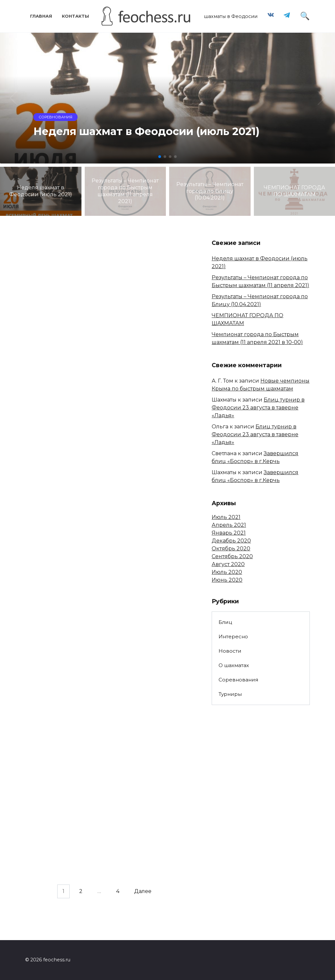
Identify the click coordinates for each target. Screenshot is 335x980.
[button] (160, 157)
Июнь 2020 (227, 580)
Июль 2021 (226, 517)
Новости (230, 651)
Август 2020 (228, 564)
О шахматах (234, 665)
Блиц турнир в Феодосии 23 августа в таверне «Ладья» (258, 408)
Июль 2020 (227, 572)
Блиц (225, 622)
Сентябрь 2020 (232, 556)
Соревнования (238, 680)
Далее (143, 892)
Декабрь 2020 (231, 541)
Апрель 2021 (229, 525)
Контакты (75, 16)
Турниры (230, 694)
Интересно (233, 636)
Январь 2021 (229, 533)
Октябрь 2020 (231, 549)
